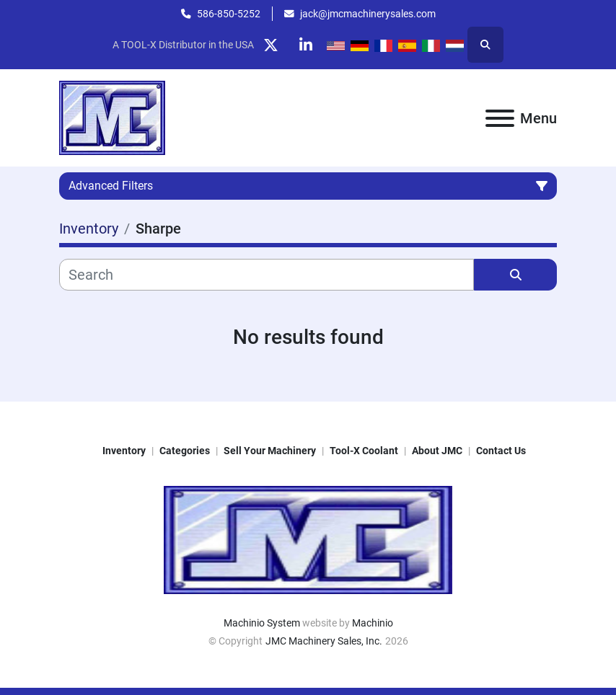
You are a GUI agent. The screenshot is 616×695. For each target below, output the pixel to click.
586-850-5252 (229, 14)
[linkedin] (307, 45)
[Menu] (500, 118)
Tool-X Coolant (364, 451)
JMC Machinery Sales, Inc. (324, 641)
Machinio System (262, 623)
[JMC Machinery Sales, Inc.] (308, 539)
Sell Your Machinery (270, 451)
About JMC (437, 451)
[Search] (267, 275)
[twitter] (270, 45)
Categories (185, 451)
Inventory (124, 451)
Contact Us (501, 451)
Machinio (373, 623)
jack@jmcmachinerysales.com (368, 14)
